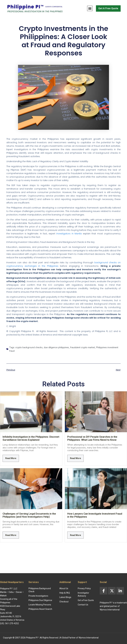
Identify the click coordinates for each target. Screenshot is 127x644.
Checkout (64, 602)
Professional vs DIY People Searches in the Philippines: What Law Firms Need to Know (92, 438)
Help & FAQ (65, 593)
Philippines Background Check (40, 590)
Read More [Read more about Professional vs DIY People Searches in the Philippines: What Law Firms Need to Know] (75, 458)
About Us (64, 588)
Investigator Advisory (83, 594)
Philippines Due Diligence (40, 600)
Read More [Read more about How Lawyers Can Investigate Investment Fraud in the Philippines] (75, 535)
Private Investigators (38, 596)
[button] (90, 8)
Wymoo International (89, 638)
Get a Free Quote (86, 600)
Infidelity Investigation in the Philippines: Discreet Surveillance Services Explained (31, 438)
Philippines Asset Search (40, 609)
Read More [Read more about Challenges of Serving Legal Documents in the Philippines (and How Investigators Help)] (11, 535)
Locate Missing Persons (40, 605)
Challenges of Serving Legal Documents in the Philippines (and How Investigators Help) (29, 515)
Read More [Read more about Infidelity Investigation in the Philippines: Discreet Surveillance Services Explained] (11, 458)
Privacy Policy (84, 588)
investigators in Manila (69, 234)
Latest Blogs (65, 597)
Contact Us (83, 605)
